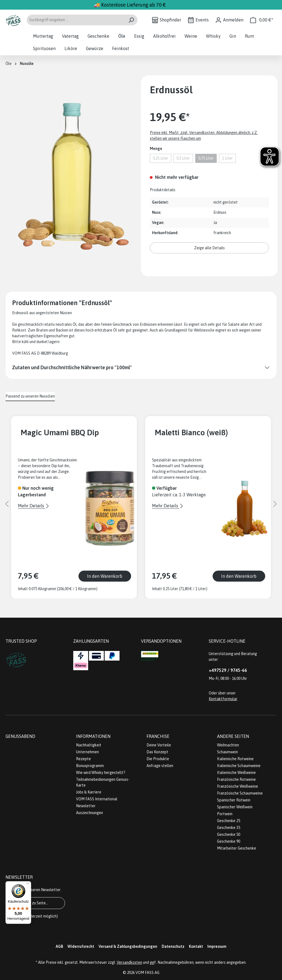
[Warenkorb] (262, 20)
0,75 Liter (206, 158)
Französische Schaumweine (240, 793)
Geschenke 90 (229, 841)
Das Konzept (157, 752)
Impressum (217, 946)
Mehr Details (32, 506)
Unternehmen (87, 752)
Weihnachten (228, 745)
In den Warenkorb (105, 576)
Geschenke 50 (229, 834)
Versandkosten (129, 962)
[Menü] (28, 885)
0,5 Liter (183, 158)
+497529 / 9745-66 (228, 670)
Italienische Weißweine (236, 773)
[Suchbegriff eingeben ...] (76, 20)
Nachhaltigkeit (89, 745)
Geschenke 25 (229, 821)
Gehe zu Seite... (35, 903)
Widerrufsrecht (81, 946)
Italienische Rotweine (235, 759)
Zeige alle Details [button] (209, 248)
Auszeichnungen (90, 813)
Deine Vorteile (159, 745)
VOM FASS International (97, 799)
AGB (59, 946)
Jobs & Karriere (89, 792)
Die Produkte (158, 759)
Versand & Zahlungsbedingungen (128, 946)
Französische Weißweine (238, 786)
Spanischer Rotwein (234, 800)
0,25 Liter (161, 158)
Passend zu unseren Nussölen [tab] (30, 396)
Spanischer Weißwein (235, 807)
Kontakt (196, 946)
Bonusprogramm (90, 766)
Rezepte (83, 759)
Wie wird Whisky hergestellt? (101, 773)
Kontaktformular (223, 699)
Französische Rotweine (236, 779)
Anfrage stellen (160, 766)
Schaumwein (227, 752)
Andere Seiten (233, 736)
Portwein (225, 814)
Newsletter (86, 806)
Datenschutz (173, 946)
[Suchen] (131, 20)
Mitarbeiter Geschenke (237, 848)
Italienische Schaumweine (239, 766)
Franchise (158, 736)
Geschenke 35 (229, 828)
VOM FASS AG (147, 973)
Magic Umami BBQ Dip (60, 432)
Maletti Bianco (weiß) (191, 432)
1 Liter (227, 158)
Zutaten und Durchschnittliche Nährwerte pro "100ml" (72, 367)
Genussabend (20, 736)
